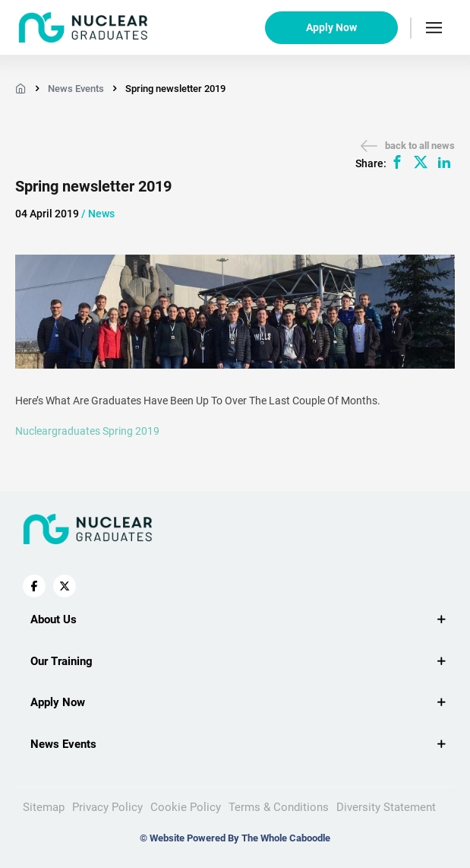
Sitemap (44, 807)
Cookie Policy (186, 807)
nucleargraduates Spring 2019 (87, 431)
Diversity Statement (386, 807)
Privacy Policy (107, 807)
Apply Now (331, 27)
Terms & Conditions (279, 807)
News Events (76, 89)
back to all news (408, 146)
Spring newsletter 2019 (175, 89)
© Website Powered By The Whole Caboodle (235, 838)
